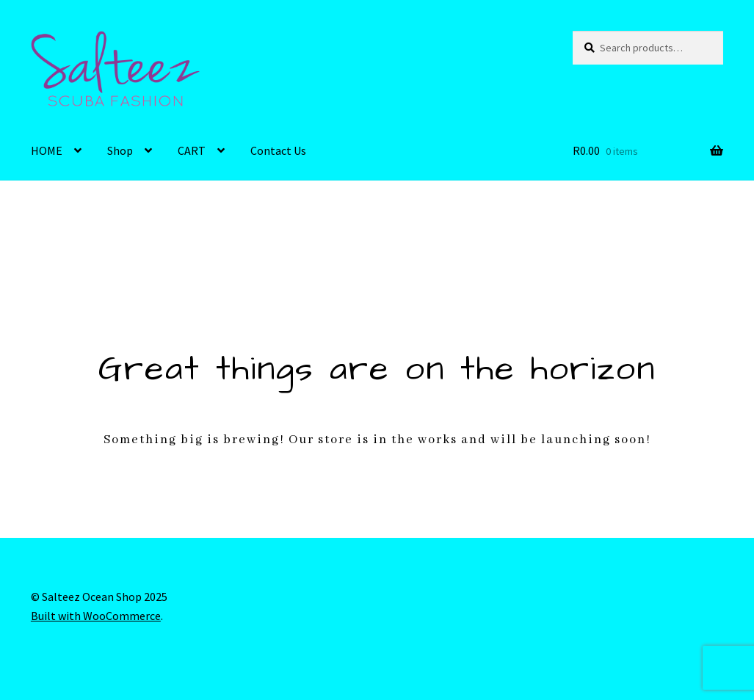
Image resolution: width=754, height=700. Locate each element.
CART (192, 150)
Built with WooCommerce (96, 616)
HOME (47, 150)
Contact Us (278, 150)
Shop (120, 150)
